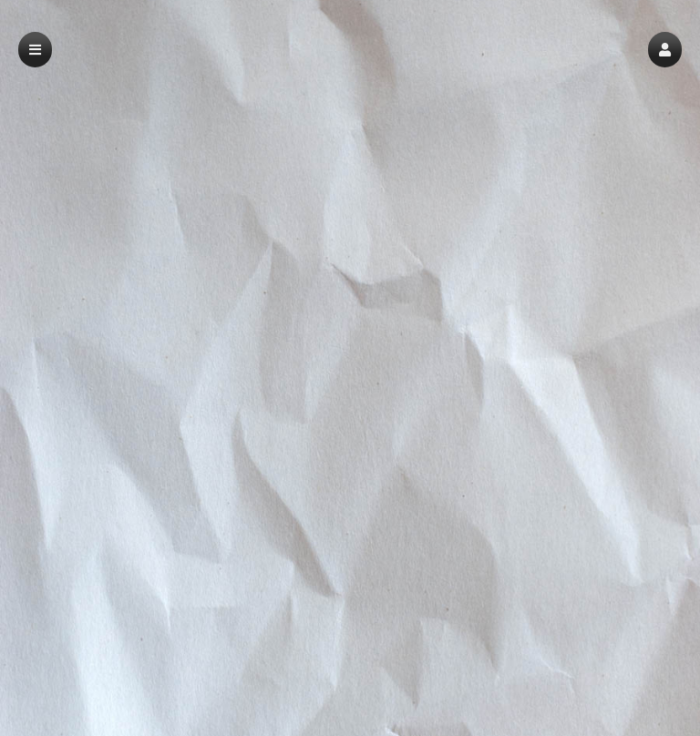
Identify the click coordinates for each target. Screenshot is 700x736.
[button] (665, 50)
